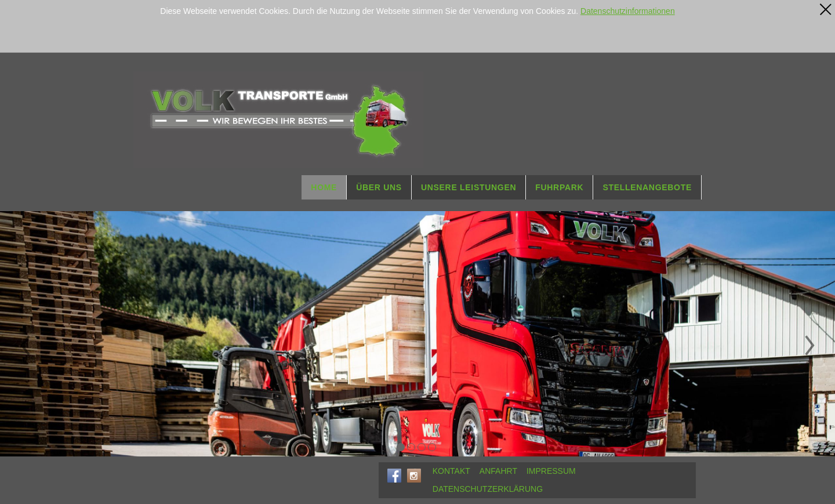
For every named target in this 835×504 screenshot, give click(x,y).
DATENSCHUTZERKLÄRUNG (488, 489)
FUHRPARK (559, 187)
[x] (826, 9)
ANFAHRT (498, 471)
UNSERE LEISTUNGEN (469, 187)
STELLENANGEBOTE (647, 187)
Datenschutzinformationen (628, 11)
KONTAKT (451, 471)
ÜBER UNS (379, 187)
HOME (324, 187)
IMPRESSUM (551, 471)
